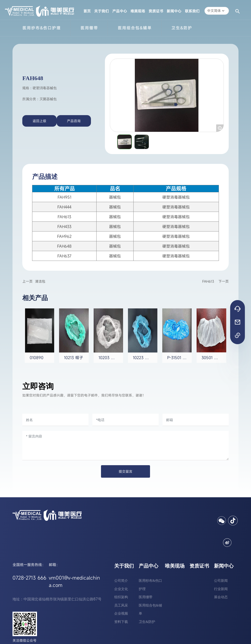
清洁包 (40, 281)
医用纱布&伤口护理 (42, 28)
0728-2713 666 (29, 578)
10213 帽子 (74, 358)
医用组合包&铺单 (135, 28)
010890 (37, 358)
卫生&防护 (182, 28)
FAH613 (208, 281)
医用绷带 (89, 28)
